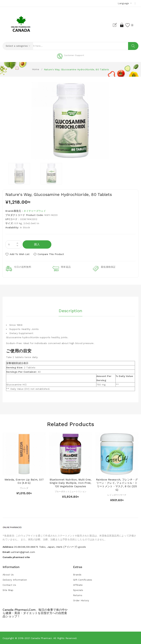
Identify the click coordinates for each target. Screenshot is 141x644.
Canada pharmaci (41, 638)
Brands (77, 574)
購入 (37, 244)
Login (121, 25)
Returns (78, 595)
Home (36, 69)
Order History (81, 600)
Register (115, 25)
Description (70, 310)
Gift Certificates (83, 579)
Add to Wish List (20, 254)
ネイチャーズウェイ (35, 211)
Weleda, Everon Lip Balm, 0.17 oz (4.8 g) (24, 481)
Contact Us (9, 585)
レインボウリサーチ (117, 494)
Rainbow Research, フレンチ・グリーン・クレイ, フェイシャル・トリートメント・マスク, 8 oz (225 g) (117, 484)
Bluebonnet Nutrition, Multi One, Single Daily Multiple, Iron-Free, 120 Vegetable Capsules (71, 483)
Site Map (8, 590)
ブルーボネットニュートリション (70, 491)
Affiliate (78, 585)
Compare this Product (52, 254)
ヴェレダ (24, 488)
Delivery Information (15, 579)
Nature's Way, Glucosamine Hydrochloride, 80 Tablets (76, 69)
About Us (8, 574)
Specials (78, 590)
